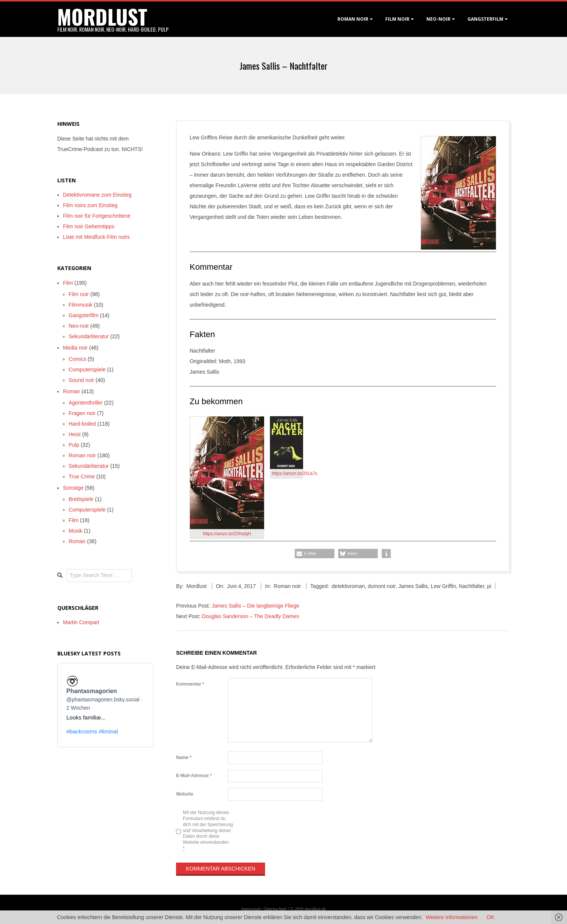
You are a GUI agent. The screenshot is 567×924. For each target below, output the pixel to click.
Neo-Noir (438, 19)
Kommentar (190, 684)
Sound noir (81, 380)
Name (184, 758)
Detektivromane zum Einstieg (97, 195)
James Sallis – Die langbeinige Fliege (255, 606)
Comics (77, 359)
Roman (71, 391)
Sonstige (73, 488)
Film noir (397, 19)
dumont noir (382, 586)
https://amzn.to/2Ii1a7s (295, 473)
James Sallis (413, 586)
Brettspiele (81, 499)
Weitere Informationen (451, 917)
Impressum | (252, 909)
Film (68, 283)
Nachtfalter (471, 586)
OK (490, 917)
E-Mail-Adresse (194, 776)
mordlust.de (315, 909)
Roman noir (353, 19)
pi (489, 586)
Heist (75, 434)
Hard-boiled (82, 424)
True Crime (82, 477)
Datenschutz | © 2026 (285, 909)
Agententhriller (86, 403)
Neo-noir (79, 326)
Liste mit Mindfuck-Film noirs (96, 237)
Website (185, 794)
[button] (315, 554)
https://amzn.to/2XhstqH (227, 534)
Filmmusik (80, 305)
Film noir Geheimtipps (89, 226)
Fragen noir (82, 413)
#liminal (108, 731)
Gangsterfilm (485, 19)
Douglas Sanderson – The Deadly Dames (250, 616)
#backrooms (82, 731)
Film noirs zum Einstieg (90, 205)
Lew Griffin (444, 586)
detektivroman (348, 586)
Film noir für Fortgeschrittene (97, 216)
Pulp (74, 445)
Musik (76, 531)
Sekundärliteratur (89, 336)
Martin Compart (81, 622)
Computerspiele (87, 370)
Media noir (75, 348)
